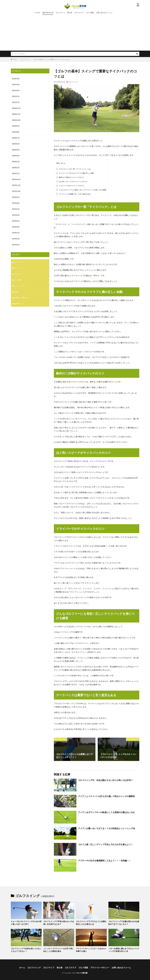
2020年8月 (16, 131)
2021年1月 (16, 102)
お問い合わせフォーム (104, 13)
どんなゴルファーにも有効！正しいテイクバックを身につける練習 (81, 189)
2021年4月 (16, 84)
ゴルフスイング (48, 13)
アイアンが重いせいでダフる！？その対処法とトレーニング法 (106, 828)
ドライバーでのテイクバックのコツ (70, 185)
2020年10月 (16, 120)
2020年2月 (16, 167)
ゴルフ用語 (90, 13)
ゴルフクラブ (79, 13)
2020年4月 (16, 155)
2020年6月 (16, 143)
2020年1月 (16, 172)
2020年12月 (16, 108)
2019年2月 (16, 237)
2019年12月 (16, 178)
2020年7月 (16, 137)
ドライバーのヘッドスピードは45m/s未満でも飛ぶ (91, 949)
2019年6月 (16, 213)
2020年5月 (16, 149)
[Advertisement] (75, 34)
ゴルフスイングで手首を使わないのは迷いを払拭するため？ (58, 922)
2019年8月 (16, 202)
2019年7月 (16, 208)
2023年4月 (16, 79)
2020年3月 (16, 161)
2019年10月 (16, 190)
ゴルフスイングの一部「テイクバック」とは (73, 168)
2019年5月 (16, 219)
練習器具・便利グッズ (22, 295)
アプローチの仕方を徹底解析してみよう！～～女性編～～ (104, 860)
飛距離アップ (18, 301)
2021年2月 (16, 96)
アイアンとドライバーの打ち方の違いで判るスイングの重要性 (106, 796)
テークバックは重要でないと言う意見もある (73, 194)
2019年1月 (16, 243)
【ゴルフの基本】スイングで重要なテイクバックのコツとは (51, 59)
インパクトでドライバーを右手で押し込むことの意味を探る (58, 949)
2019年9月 (16, 196)
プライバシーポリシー (99, 967)
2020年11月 (16, 114)
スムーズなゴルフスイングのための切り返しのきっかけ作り (26, 922)
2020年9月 (16, 126)
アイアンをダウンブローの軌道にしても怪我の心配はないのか (106, 812)
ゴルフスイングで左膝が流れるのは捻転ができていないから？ (124, 922)
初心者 (70, 13)
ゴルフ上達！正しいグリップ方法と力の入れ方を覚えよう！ (105, 844)
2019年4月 (16, 225)
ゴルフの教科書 (82, 972)
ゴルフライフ (60, 13)
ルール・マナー (19, 284)
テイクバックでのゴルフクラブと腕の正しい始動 (75, 173)
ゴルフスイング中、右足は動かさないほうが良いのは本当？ (105, 780)
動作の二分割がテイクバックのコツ (70, 177)
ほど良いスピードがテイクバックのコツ (72, 181)
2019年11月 (16, 184)
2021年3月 (16, 90)
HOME (37, 13)
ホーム (25, 967)
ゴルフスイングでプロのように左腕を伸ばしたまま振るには (91, 922)
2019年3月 (16, 231)
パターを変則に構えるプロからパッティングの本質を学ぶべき (124, 949)
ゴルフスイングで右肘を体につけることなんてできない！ (26, 949)
